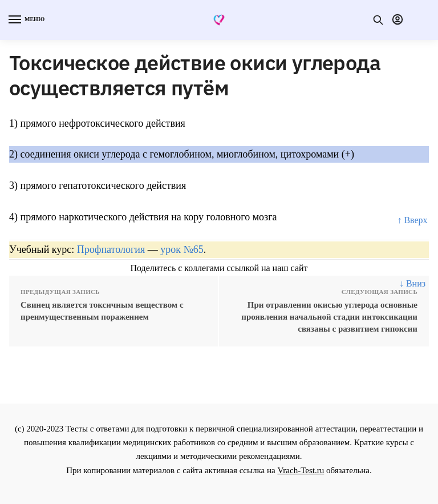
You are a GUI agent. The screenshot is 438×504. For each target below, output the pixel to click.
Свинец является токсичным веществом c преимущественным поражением (102, 311)
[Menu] (26, 20)
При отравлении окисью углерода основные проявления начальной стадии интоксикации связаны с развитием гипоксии (329, 317)
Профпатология (111, 249)
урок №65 (182, 249)
